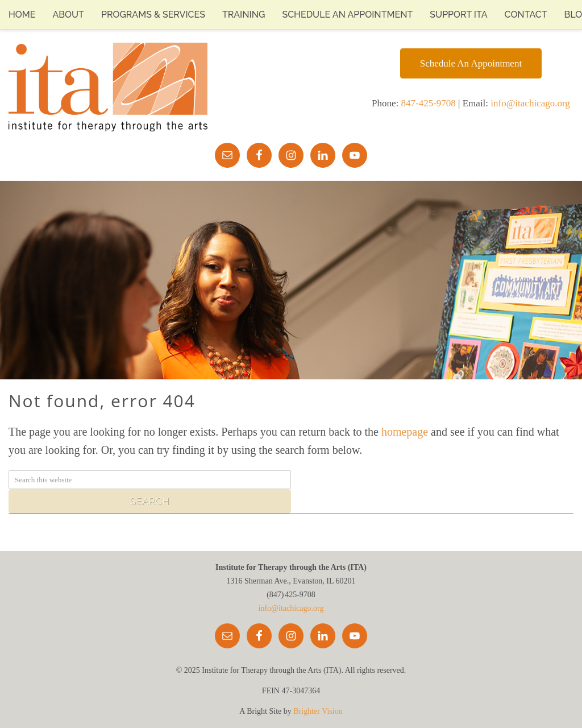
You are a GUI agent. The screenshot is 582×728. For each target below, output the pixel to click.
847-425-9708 (429, 103)
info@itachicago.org (530, 103)
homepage (405, 432)
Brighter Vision (318, 711)
